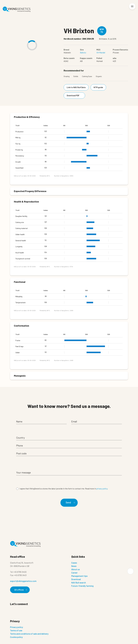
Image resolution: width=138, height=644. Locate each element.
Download (76, 579)
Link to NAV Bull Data (76, 87)
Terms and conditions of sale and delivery (29, 634)
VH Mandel (101, 52)
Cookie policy (16, 637)
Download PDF (75, 95)
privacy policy (102, 489)
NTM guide (98, 87)
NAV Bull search (79, 583)
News (74, 566)
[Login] (124, 9)
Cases (74, 563)
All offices (20, 590)
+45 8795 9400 (20, 572)
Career (74, 573)
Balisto (83, 52)
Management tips (79, 576)
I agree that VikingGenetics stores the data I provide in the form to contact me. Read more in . (64, 489)
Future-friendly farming (82, 586)
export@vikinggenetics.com (23, 581)
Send (70, 502)
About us (76, 569)
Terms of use (16, 630)
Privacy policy (17, 627)
